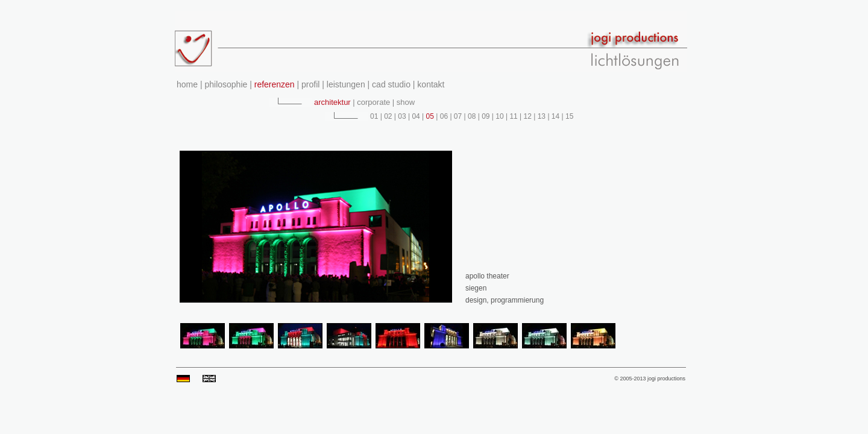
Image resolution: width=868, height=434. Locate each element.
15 (569, 116)
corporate (373, 102)
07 (458, 116)
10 (500, 116)
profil (309, 84)
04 (416, 116)
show (404, 102)
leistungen (346, 84)
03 (402, 116)
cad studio (390, 84)
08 (472, 116)
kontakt (429, 84)
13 (541, 116)
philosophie (226, 84)
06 (444, 116)
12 (527, 116)
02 (388, 116)
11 (514, 116)
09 (486, 116)
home (188, 84)
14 (556, 116)
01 (375, 116)
